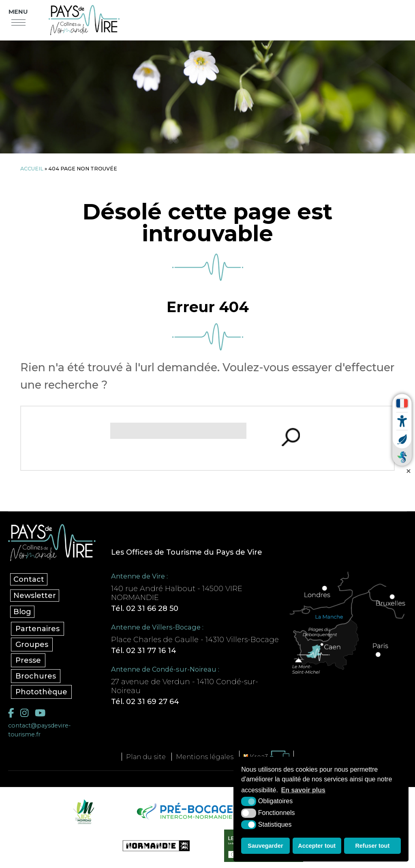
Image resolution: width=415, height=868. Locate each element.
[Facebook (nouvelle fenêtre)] (11, 713)
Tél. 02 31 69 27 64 (145, 702)
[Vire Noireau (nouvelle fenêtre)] (82, 811)
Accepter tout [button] (317, 846)
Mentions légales (205, 757)
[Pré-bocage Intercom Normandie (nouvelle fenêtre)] (184, 811)
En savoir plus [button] (303, 790)
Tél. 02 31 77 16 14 (144, 651)
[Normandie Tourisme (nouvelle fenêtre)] (151, 846)
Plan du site (146, 757)
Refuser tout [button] (372, 846)
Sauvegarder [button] (265, 846)
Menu (18, 12)
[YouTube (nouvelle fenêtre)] (40, 713)
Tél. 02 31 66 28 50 (145, 608)
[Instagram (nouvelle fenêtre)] (24, 713)
